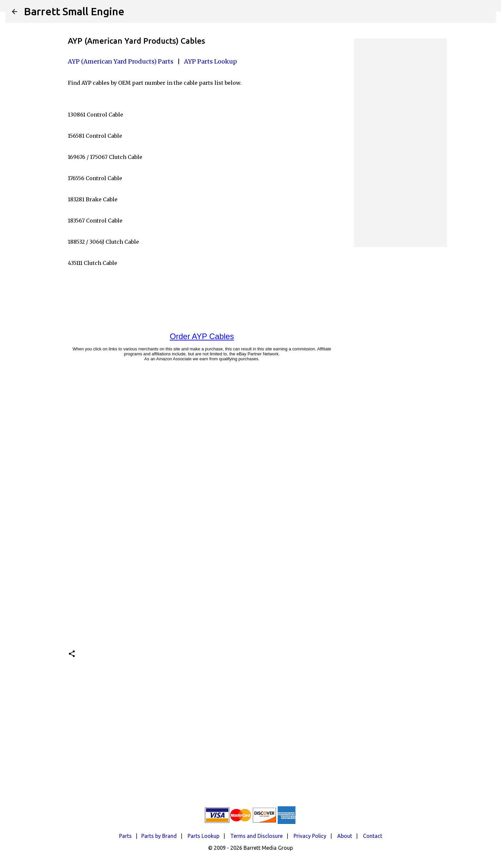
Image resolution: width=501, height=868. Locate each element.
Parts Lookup (204, 836)
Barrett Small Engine (74, 11)
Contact (373, 836)
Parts (125, 836)
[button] (72, 654)
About (345, 836)
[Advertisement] (400, 143)
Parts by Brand (159, 836)
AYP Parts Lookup (210, 61)
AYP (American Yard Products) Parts (121, 61)
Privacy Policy (310, 836)
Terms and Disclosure (256, 836)
